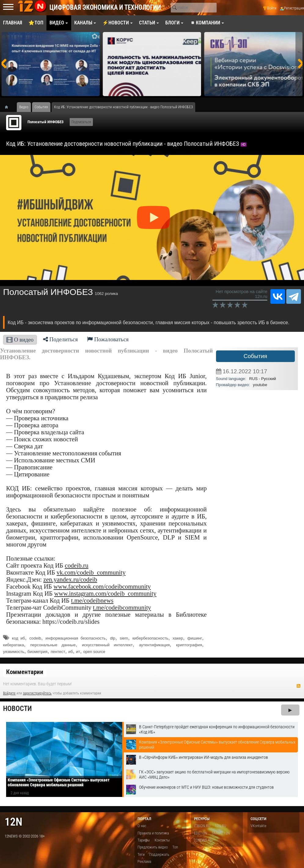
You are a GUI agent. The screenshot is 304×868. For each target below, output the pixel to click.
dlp (113, 638)
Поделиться (60, 339)
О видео (20, 340)
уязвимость (14, 652)
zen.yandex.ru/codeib (70, 579)
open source (94, 652)
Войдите (9, 693)
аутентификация (154, 645)
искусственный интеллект (107, 645)
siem (124, 638)
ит (78, 652)
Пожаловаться (108, 339)
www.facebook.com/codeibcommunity (102, 586)
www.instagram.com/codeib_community (105, 594)
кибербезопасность (150, 638)
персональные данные (53, 645)
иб (71, 652)
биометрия (38, 652)
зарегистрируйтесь (37, 693)
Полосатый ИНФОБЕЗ (46, 122)
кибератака (13, 645)
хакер (178, 638)
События (255, 356)
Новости (17, 709)
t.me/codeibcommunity (122, 608)
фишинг (195, 638)
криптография (189, 645)
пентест (58, 652)
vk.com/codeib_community (91, 572)
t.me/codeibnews (92, 601)
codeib (35, 638)
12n (13, 822)
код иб (18, 638)
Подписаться (81, 122)
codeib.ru (77, 565)
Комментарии (25, 672)
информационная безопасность (76, 638)
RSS (299, 686)
